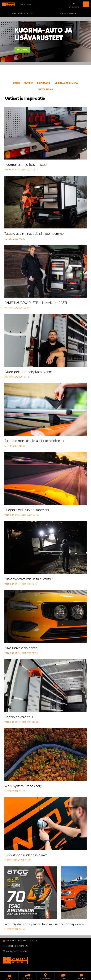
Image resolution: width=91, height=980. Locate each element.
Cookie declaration (17, 946)
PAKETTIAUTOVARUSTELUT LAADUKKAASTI (36, 303)
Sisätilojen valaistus (19, 717)
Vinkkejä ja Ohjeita (16, 170)
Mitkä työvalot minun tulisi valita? (29, 579)
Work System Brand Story (23, 786)
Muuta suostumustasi (17, 951)
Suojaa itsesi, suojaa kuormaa (27, 510)
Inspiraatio (44, 83)
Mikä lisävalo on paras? (22, 648)
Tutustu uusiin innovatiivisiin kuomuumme (34, 234)
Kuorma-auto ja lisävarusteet (26, 165)
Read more (22, 50)
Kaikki (17, 83)
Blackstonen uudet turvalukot (26, 855)
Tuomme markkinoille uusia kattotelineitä (34, 441)
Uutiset (29, 83)
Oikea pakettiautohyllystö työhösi (29, 372)
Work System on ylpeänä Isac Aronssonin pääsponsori (44, 924)
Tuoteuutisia (45, 89)
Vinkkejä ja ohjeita (66, 83)
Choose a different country (21, 941)
